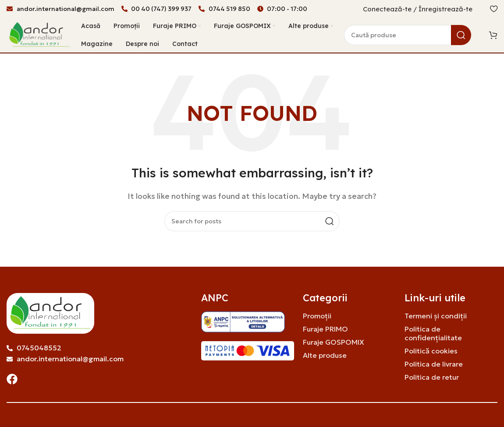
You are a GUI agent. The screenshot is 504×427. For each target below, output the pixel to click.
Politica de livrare (434, 364)
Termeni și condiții (436, 316)
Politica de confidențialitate (433, 334)
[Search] (408, 35)
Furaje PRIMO (325, 329)
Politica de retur (432, 378)
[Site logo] (40, 34)
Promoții (317, 316)
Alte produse (325, 356)
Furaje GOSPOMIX (334, 342)
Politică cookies (431, 351)
